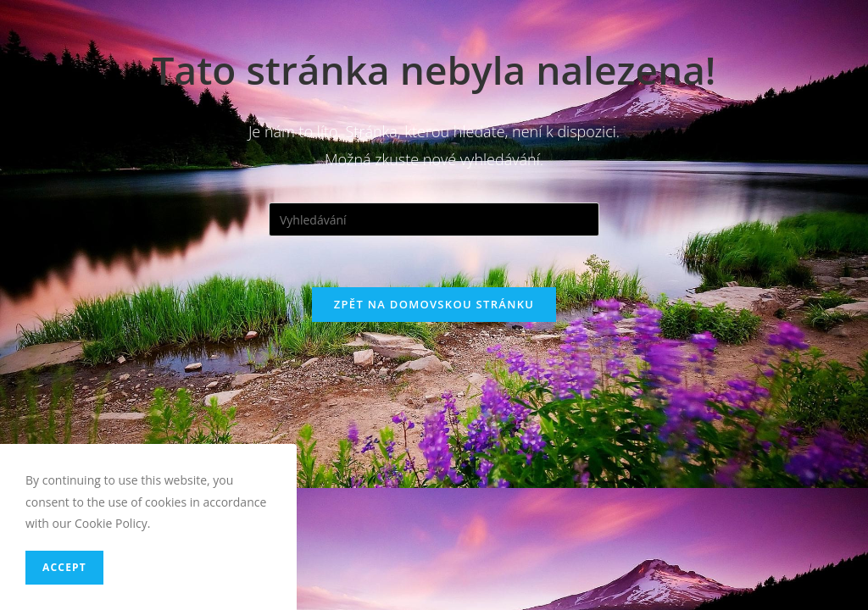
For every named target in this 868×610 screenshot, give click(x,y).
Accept (64, 567)
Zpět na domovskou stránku (434, 304)
